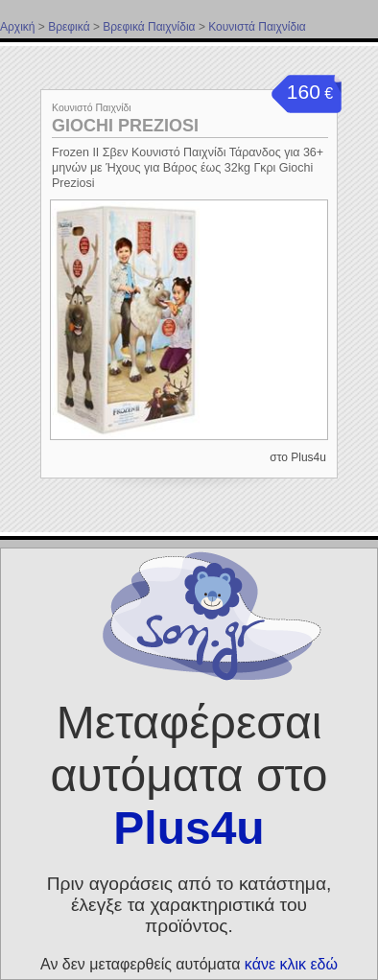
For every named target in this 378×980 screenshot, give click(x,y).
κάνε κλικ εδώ (291, 964)
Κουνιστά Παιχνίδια (257, 27)
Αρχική (17, 27)
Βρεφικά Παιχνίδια (149, 27)
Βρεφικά (69, 27)
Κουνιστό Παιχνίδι (92, 107)
